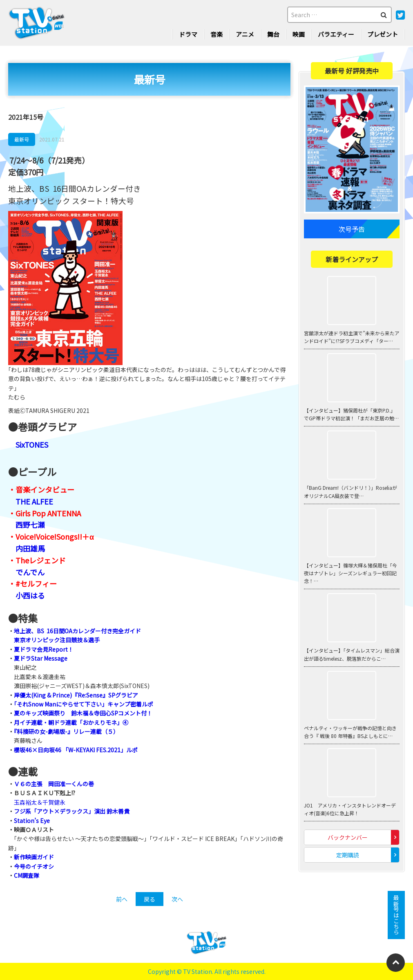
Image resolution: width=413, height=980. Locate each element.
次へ (177, 899)
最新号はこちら (396, 915)
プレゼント (383, 34)
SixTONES (32, 444)
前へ (122, 899)
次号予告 (352, 229)
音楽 (217, 34)
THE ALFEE (34, 501)
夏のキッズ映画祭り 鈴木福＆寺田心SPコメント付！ (83, 713)
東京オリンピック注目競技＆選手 (57, 640)
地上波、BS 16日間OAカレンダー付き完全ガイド (77, 631)
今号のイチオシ (34, 866)
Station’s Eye (32, 821)
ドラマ (188, 34)
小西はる (30, 595)
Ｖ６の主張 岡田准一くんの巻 (54, 784)
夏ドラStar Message (41, 658)
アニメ (245, 34)
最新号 (22, 139)
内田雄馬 (30, 548)
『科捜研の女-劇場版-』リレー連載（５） (66, 731)
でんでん (30, 572)
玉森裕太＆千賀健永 (40, 802)
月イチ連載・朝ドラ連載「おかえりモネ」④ (71, 722)
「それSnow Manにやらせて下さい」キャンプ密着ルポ (84, 704)
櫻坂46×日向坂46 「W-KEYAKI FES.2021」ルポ (76, 750)
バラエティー (336, 34)
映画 (299, 34)
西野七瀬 (30, 525)
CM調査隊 (27, 875)
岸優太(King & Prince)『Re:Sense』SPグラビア (76, 695)
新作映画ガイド (34, 857)
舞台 (273, 34)
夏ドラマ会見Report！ (44, 649)
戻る (150, 899)
